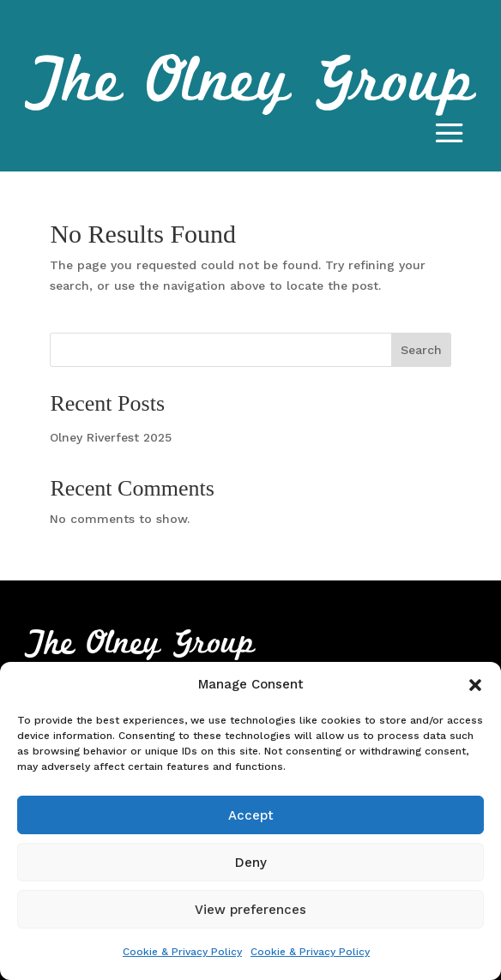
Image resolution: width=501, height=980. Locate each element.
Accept (251, 815)
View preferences (250, 910)
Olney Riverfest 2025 (111, 437)
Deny (251, 863)
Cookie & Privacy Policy (182, 952)
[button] (475, 685)
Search (421, 350)
